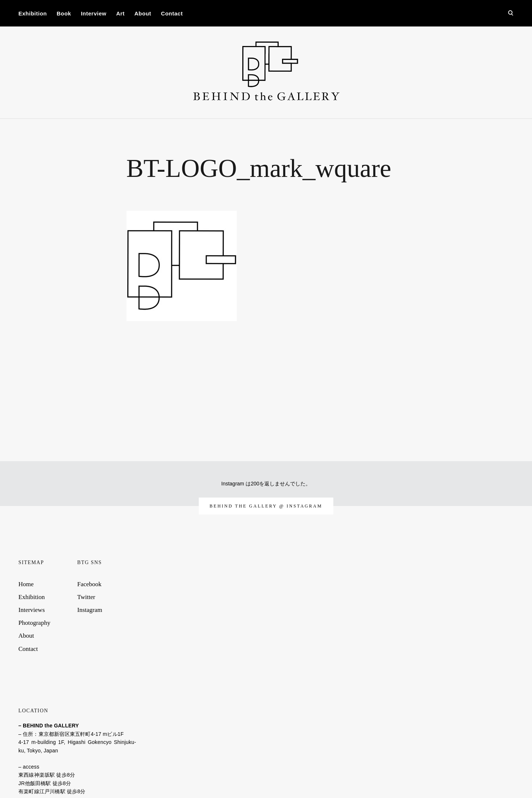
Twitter (86, 597)
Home (26, 584)
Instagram (90, 610)
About (143, 13)
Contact (172, 13)
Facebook (89, 584)
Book (64, 13)
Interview (94, 13)
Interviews (32, 610)
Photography (34, 623)
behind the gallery (244, 506)
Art (120, 13)
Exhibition (33, 13)
